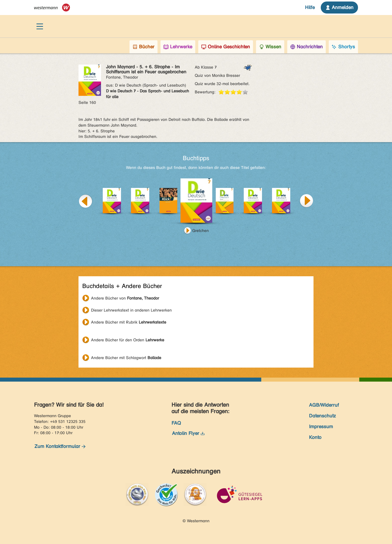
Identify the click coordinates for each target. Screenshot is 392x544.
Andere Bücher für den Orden (128, 340)
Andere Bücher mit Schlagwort (126, 358)
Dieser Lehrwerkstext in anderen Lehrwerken (131, 310)
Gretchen (200, 231)
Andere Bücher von (125, 298)
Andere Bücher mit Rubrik (129, 322)
